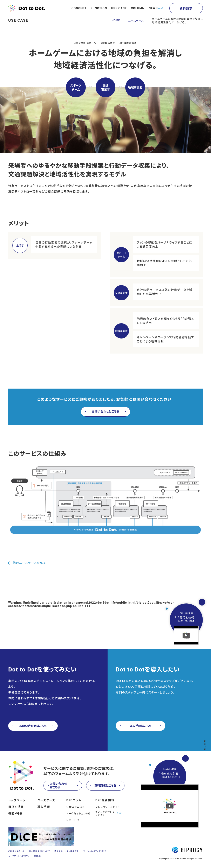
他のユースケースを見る (29, 563)
